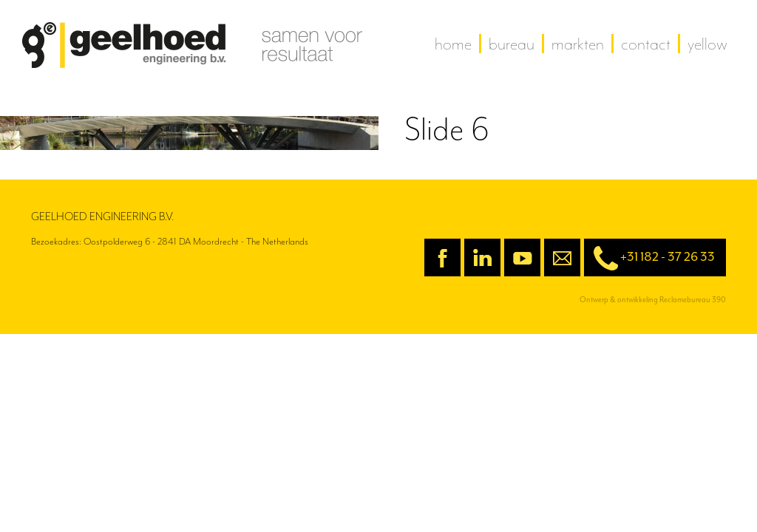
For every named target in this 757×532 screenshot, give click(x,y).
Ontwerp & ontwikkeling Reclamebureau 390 (653, 300)
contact (646, 44)
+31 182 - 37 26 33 (649, 258)
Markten (578, 44)
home (453, 44)
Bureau (512, 44)
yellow (707, 44)
